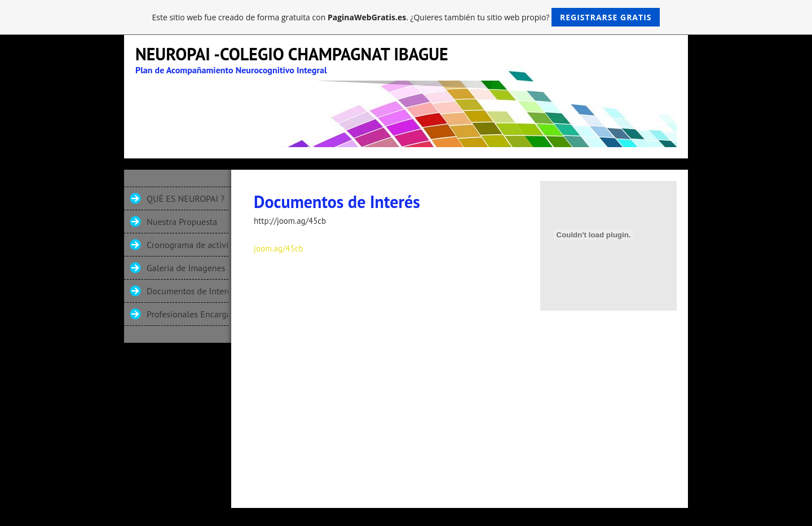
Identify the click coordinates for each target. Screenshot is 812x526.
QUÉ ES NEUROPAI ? (186, 198)
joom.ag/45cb (279, 248)
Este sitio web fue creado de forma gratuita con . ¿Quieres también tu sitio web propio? (406, 17)
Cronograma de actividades (187, 245)
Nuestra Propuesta (182, 222)
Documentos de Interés (187, 291)
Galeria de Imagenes (186, 268)
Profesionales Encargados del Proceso (187, 314)
